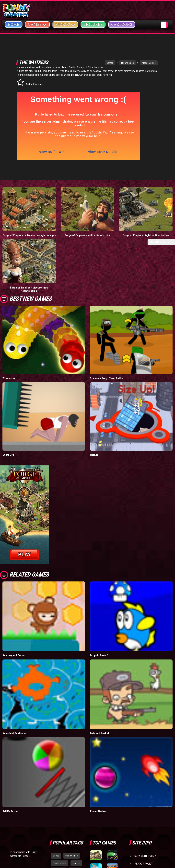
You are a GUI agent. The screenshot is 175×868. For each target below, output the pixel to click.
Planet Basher (98, 746)
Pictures (93, 24)
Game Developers (145, 814)
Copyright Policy (145, 790)
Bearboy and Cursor (14, 590)
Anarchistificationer (14, 668)
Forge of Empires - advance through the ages (22, 218)
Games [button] (37, 24)
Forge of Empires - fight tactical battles (109, 218)
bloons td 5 (58, 812)
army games (59, 805)
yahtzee (76, 797)
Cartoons (122, 24)
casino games (60, 797)
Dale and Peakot (99, 668)
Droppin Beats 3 (99, 590)
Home (14, 24)
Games (101, 63)
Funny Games (118, 63)
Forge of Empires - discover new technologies (153, 218)
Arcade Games (140, 63)
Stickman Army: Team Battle (106, 313)
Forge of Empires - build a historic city (66, 218)
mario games (72, 790)
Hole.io (94, 389)
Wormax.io (9, 313)
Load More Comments (161, 227)
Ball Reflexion (10, 746)
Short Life (8, 389)
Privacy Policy (144, 798)
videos (56, 790)
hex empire (75, 812)
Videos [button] (65, 24)
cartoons (75, 805)
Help (137, 806)
